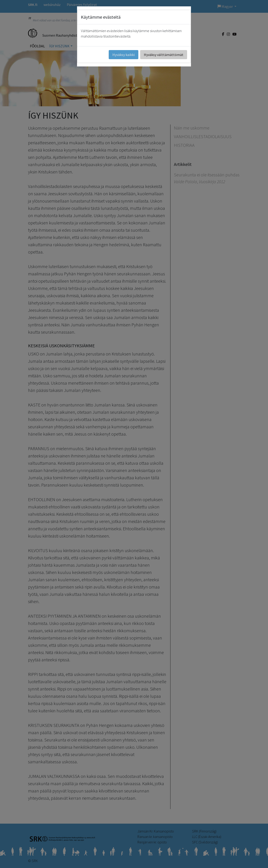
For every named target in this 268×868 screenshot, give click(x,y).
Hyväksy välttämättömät (164, 55)
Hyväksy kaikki (124, 55)
